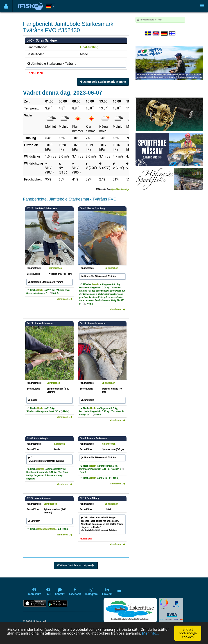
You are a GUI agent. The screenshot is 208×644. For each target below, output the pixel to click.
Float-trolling (89, 47)
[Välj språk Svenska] (148, 33)
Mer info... (151, 633)
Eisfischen (59, 444)
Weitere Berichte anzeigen (76, 565)
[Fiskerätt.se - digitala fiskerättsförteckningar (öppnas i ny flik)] (130, 610)
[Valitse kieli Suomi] (172, 33)
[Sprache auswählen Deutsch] (164, 33)
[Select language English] (156, 33)
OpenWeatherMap (120, 189)
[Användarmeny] (6, 6)
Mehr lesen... (65, 299)
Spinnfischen (55, 268)
